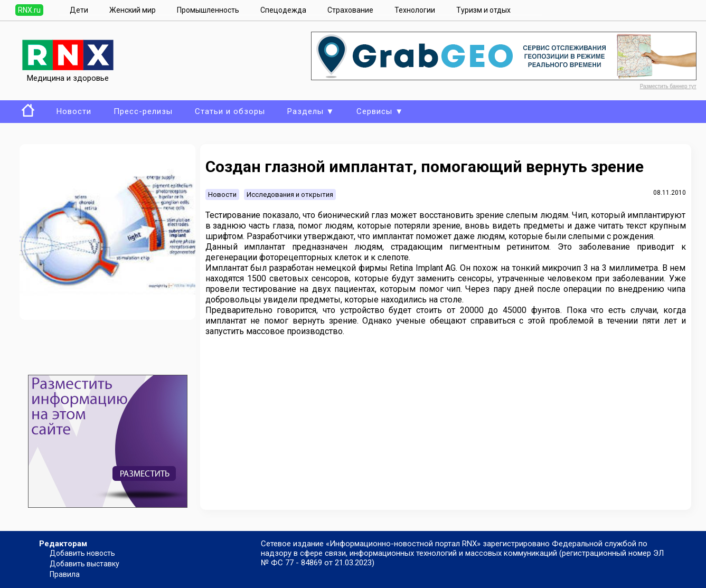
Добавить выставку (84, 564)
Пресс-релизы (143, 111)
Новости (74, 111)
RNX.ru (29, 10)
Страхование (350, 10)
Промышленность (208, 10)
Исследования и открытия (290, 195)
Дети (79, 10)
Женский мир (133, 10)
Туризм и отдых (483, 10)
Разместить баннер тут (668, 86)
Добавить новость (82, 553)
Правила (65, 574)
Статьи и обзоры (230, 111)
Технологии (415, 10)
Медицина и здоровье (68, 73)
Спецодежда (283, 10)
